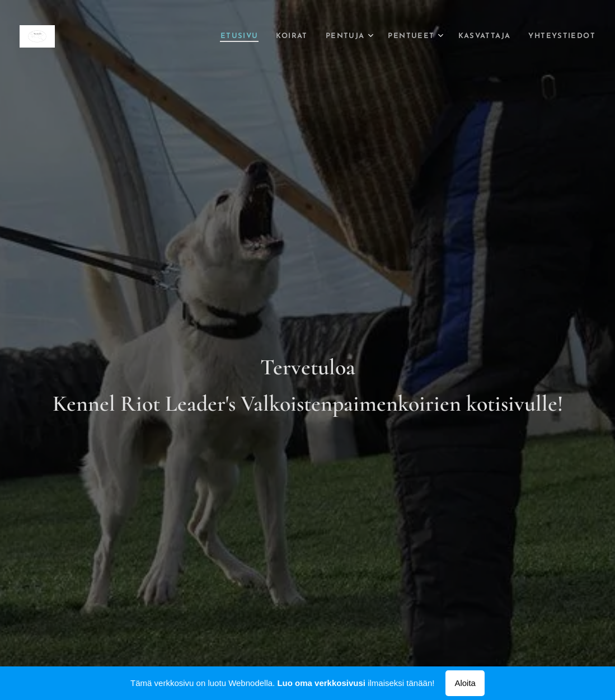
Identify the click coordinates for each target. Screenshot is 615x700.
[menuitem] (214, 36)
